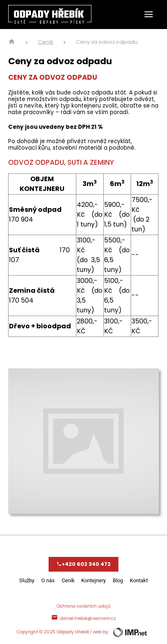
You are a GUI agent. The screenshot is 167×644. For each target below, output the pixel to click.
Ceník (46, 42)
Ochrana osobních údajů (84, 606)
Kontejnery (94, 580)
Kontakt (139, 580)
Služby (27, 580)
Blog (118, 580)
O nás (48, 580)
